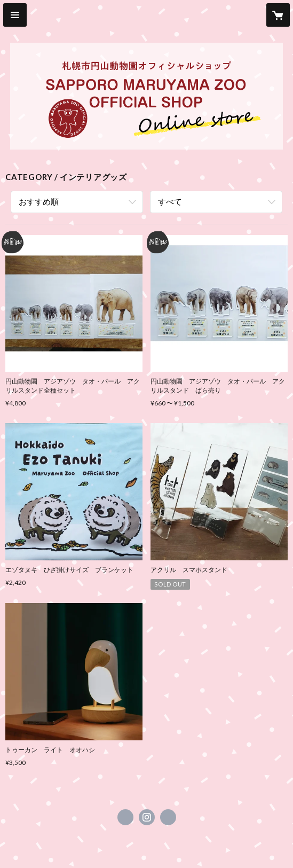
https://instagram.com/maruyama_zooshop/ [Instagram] (147, 817)
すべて (170, 201)
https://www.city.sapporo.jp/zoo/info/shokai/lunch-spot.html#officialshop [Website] (168, 817)
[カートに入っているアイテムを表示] (278, 15)
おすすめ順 (39, 201)
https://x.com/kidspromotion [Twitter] (125, 817)
